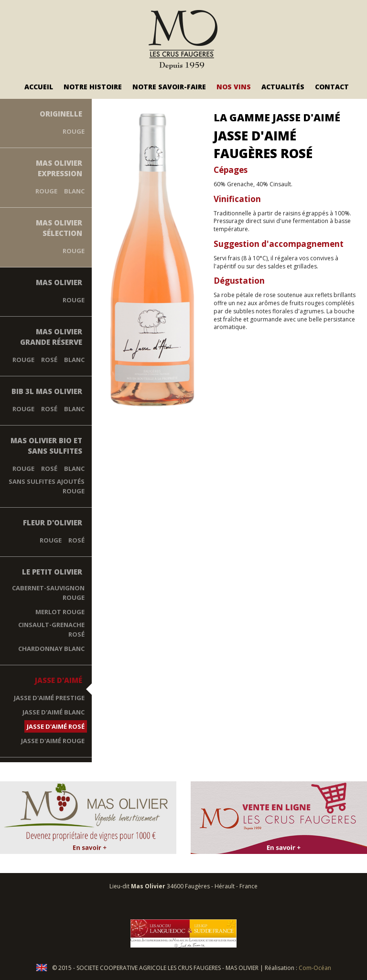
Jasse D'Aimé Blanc (54, 712)
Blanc (74, 191)
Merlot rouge (60, 612)
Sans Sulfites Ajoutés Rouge (47, 486)
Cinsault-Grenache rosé (51, 629)
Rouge (74, 131)
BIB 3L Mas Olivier (47, 391)
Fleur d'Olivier (53, 522)
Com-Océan (315, 968)
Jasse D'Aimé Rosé (56, 726)
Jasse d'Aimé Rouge (53, 741)
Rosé (49, 360)
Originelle (61, 114)
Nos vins (234, 87)
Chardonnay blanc (51, 649)
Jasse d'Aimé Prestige (49, 698)
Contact (332, 87)
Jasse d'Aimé (59, 680)
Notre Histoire (93, 87)
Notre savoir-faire (169, 87)
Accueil (39, 87)
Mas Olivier (59, 282)
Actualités (283, 87)
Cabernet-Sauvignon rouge (48, 593)
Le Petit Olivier (52, 572)
